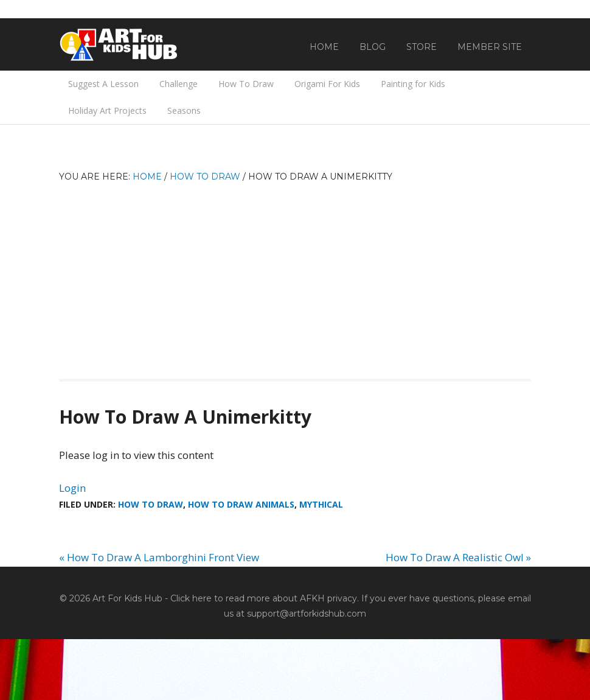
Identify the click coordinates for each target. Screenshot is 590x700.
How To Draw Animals (241, 504)
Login (72, 488)
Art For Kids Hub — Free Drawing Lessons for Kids (120, 44)
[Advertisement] (295, 275)
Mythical (321, 504)
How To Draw (151, 504)
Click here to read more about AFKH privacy (264, 598)
